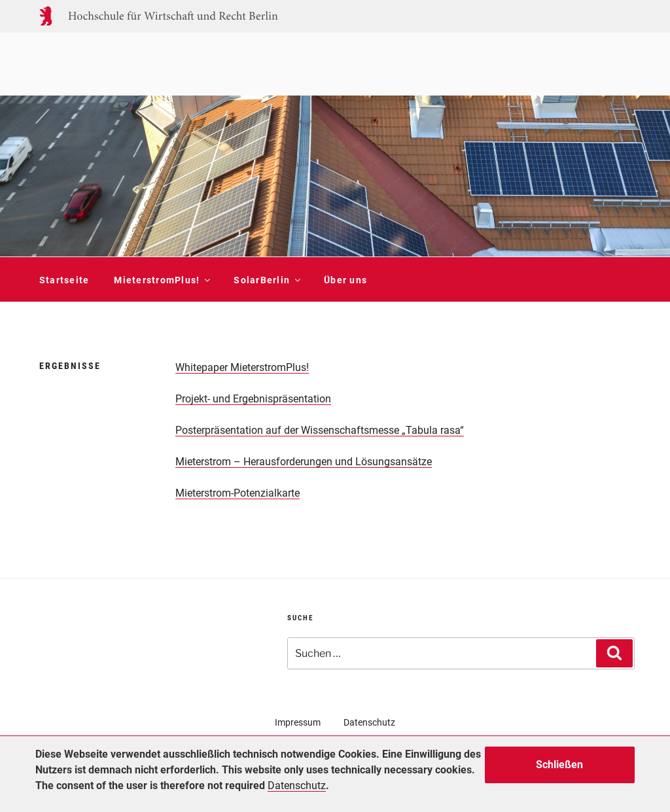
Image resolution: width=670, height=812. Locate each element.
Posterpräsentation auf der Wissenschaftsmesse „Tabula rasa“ (320, 430)
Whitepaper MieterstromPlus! (242, 367)
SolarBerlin (266, 280)
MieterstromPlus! (161, 280)
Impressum (298, 722)
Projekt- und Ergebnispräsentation (253, 399)
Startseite (64, 280)
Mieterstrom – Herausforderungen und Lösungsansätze (304, 462)
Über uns (345, 280)
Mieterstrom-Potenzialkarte (238, 493)
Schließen (559, 765)
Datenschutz (369, 722)
